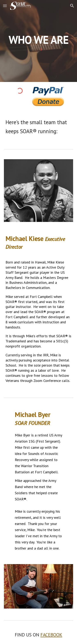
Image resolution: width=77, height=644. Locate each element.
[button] (5, 6)
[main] (39, 40)
